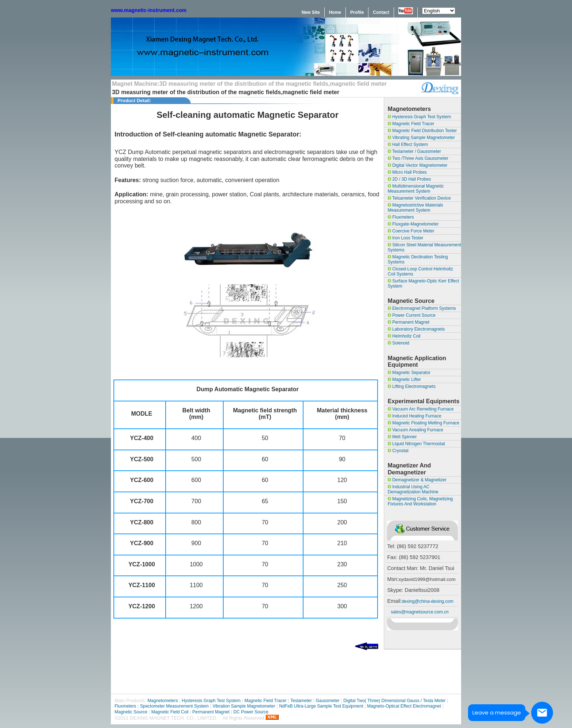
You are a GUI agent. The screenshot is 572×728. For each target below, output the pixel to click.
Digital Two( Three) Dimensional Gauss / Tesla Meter (394, 701)
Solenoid (399, 343)
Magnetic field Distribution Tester (422, 131)
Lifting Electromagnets (412, 386)
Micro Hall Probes (407, 172)
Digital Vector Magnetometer (418, 165)
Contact (381, 12)
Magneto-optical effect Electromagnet (404, 706)
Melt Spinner (402, 437)
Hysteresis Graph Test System (420, 117)
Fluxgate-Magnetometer (413, 224)
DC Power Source (251, 712)
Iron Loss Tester (406, 238)
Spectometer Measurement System (174, 706)
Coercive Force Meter (411, 231)
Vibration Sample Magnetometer (244, 706)
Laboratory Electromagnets (416, 329)
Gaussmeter (327, 701)
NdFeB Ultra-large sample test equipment (321, 706)
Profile (357, 12)
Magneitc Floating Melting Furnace (424, 423)
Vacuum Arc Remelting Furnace (421, 409)
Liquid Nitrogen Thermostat (416, 444)
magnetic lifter (404, 380)
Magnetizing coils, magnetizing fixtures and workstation (420, 501)
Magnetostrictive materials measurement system (416, 208)
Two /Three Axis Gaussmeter (418, 158)
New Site (311, 12)
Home (335, 12)
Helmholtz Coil (404, 336)
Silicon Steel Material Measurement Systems (424, 247)
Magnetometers (163, 701)
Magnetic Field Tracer (411, 124)
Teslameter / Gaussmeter (414, 151)
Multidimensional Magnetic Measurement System (416, 189)
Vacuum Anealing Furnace (416, 430)
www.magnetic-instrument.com (149, 10)
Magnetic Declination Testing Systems (418, 259)
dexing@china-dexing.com (428, 601)
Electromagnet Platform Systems (422, 308)
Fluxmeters (401, 217)
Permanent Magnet (409, 322)
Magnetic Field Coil (170, 712)
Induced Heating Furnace (415, 416)
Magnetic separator (409, 373)
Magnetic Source (131, 712)
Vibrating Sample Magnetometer (421, 138)
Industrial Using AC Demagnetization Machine (413, 489)
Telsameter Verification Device (419, 198)
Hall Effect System (408, 145)
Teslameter (301, 701)
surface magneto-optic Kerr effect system (424, 284)
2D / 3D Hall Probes (409, 179)
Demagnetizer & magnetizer (417, 480)
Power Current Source (412, 315)
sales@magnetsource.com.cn (420, 612)
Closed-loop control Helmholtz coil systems (420, 271)
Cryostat (398, 451)
